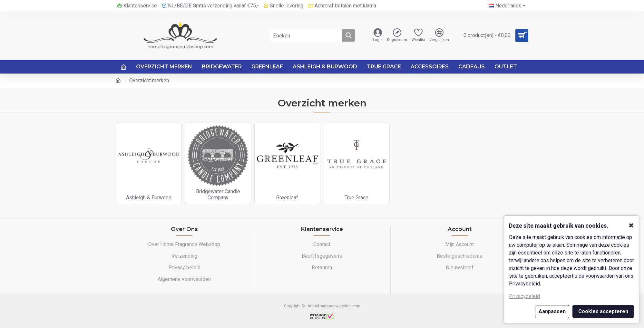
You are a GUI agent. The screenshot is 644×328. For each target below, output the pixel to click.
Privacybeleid (524, 296)
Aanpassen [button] (552, 311)
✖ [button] (631, 225)
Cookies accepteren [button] (603, 311)
